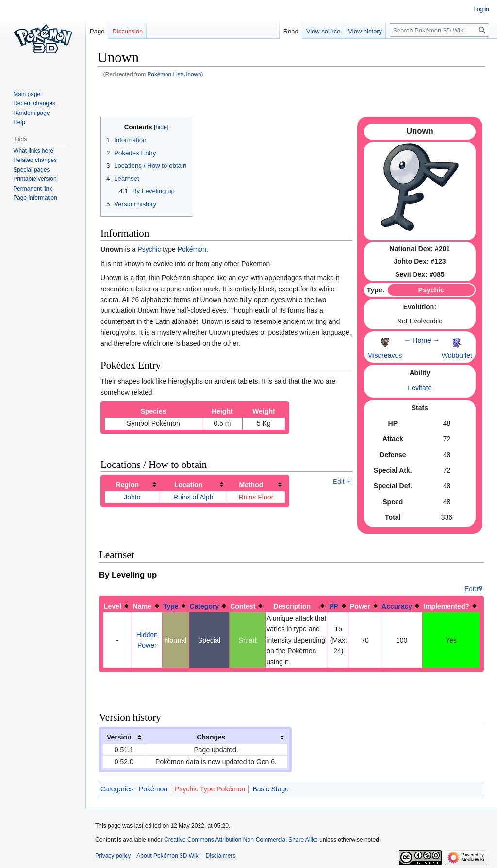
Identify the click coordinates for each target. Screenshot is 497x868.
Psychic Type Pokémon (210, 789)
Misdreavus (385, 355)
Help (19, 122)
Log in (481, 9)
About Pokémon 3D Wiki (168, 856)
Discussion (127, 31)
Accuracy (397, 606)
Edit (339, 482)
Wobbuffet (457, 355)
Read (291, 31)
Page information (35, 198)
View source (323, 31)
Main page (27, 94)
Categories (117, 789)
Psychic (149, 249)
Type (171, 606)
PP (334, 606)
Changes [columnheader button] (211, 737)
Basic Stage (271, 789)
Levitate (420, 388)
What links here (33, 151)
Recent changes (34, 103)
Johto (132, 497)
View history (365, 31)
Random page (31, 113)
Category (205, 606)
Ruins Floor (256, 497)
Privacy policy (113, 856)
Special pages (31, 170)
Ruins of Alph (193, 497)
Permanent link (33, 189)
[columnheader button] (133, 485)
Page (97, 31)
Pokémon (192, 249)
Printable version (35, 179)
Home (422, 340)
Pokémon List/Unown (174, 74)
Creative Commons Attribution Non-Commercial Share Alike (241, 840)
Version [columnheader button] (119, 737)
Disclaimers (220, 856)
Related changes (35, 160)
